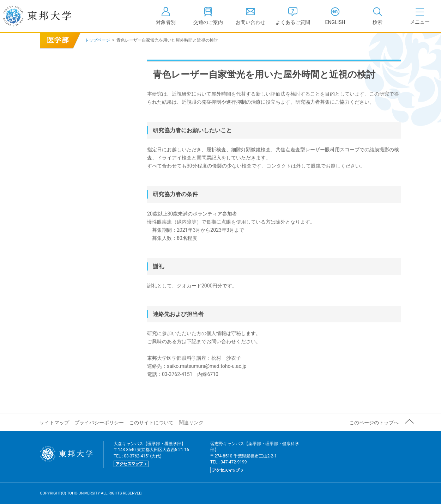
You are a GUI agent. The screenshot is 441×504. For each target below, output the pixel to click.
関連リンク (191, 423)
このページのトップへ (374, 423)
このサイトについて (151, 423)
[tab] (377, 16)
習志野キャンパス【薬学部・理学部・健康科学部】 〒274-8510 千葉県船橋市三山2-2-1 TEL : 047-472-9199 (255, 457)
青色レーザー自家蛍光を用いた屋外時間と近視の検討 (60, 46)
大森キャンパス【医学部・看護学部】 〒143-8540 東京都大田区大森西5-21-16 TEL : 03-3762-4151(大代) (151, 454)
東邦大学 (45, 16)
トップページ (97, 40)
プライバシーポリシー (99, 423)
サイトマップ (54, 423)
